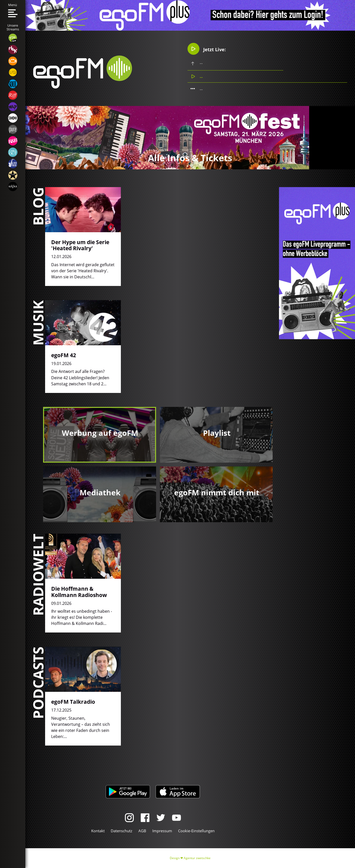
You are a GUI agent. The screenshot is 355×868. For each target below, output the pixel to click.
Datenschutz (122, 831)
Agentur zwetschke (197, 858)
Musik (38, 323)
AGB (142, 831)
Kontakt (98, 831)
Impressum (162, 831)
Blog (38, 206)
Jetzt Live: (207, 49)
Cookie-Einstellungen (196, 831)
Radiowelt (38, 575)
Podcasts (38, 683)
